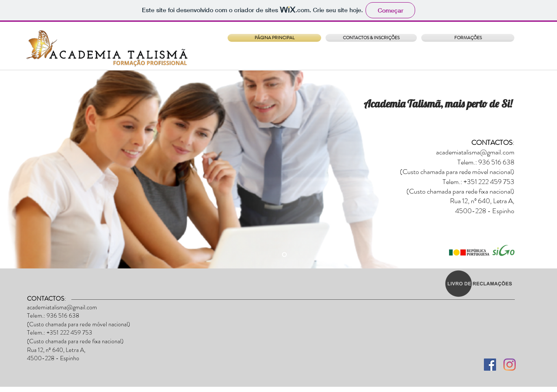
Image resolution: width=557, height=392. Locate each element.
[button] (467, 38)
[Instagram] (510, 365)
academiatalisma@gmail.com (475, 152)
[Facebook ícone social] (490, 365)
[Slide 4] (284, 255)
